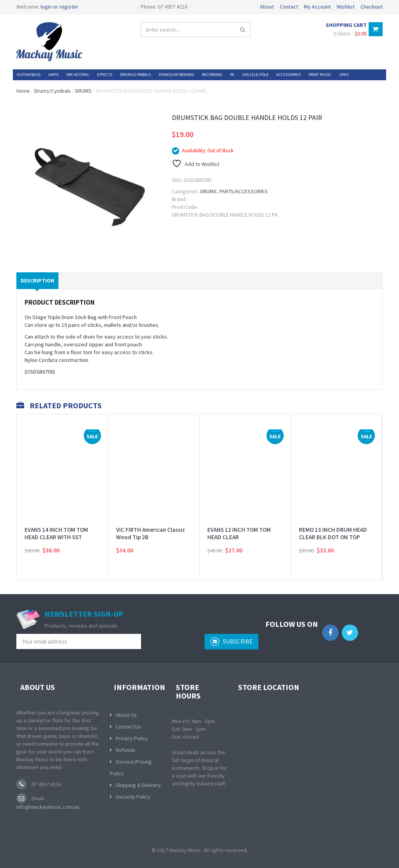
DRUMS (83, 91)
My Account (317, 7)
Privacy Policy (132, 738)
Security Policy (133, 797)
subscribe (231, 642)
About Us (126, 715)
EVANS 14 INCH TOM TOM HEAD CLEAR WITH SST (56, 534)
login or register (59, 7)
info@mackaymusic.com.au (48, 807)
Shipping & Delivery (138, 785)
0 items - (350, 34)
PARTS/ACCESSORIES (244, 191)
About (267, 7)
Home (23, 91)
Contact (289, 7)
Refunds (125, 750)
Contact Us (128, 727)
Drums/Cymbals (53, 91)
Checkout (372, 7)
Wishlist (346, 7)
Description (37, 281)
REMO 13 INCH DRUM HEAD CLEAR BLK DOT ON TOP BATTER (333, 537)
